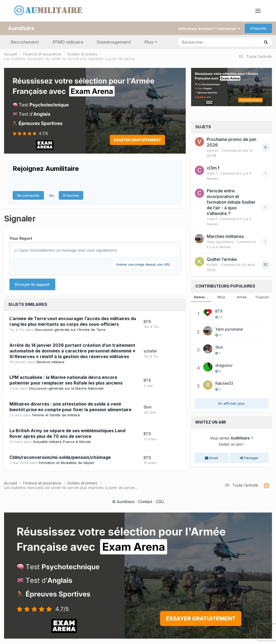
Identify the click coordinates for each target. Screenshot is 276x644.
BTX (147, 322)
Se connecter (28, 195)
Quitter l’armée (222, 259)
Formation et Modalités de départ (67, 463)
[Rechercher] (203, 42)
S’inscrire (258, 28)
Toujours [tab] (262, 297)
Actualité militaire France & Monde (62, 442)
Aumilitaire (21, 28)
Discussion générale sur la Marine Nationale (66, 388)
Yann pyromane (220, 242)
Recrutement (25, 42)
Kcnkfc (213, 265)
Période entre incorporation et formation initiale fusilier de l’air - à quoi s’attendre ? (231, 202)
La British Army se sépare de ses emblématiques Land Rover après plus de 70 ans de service (67, 433)
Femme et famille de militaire (56, 415)
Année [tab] (242, 297)
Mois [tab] (221, 297)
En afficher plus (232, 403)
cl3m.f (213, 168)
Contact (145, 502)
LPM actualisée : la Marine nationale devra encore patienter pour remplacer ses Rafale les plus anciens (66, 380)
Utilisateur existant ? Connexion (209, 29)
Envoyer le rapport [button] (32, 284)
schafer (150, 351)
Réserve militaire (51, 362)
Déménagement (114, 42)
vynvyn (213, 150)
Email (211, 458)
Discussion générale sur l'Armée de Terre (70, 330)
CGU (160, 502)
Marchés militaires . (226, 236)
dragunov (224, 365)
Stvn (148, 407)
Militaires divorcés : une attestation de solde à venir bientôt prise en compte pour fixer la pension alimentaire (70, 407)
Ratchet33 (224, 383)
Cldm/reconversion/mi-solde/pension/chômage (60, 457)
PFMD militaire (68, 42)
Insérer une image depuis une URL (143, 264)
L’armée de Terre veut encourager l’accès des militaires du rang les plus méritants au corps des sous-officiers (73, 321)
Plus (151, 42)
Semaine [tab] (201, 297)
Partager (249, 458)
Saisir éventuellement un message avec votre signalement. (66, 250)
